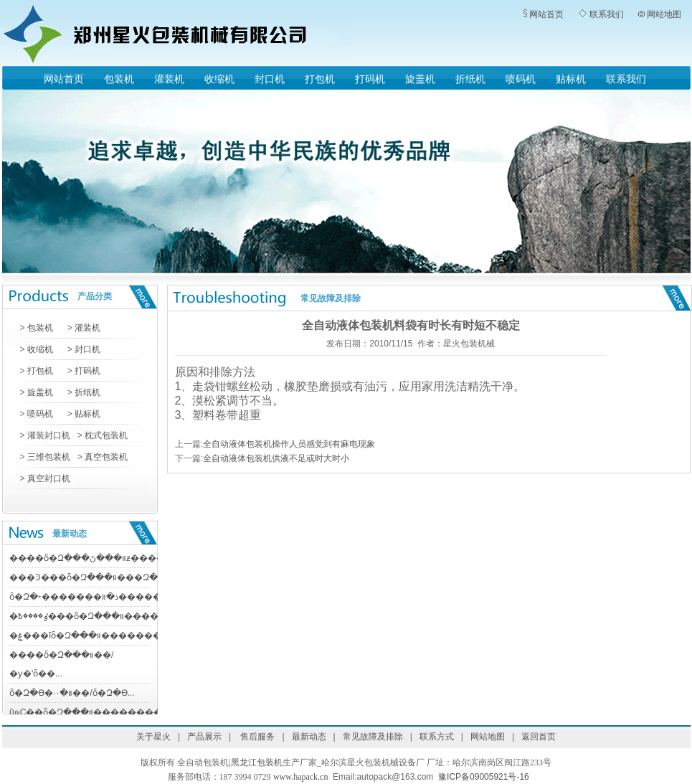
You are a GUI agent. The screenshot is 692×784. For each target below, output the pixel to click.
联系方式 (437, 737)
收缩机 (219, 79)
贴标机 (571, 79)
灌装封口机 (49, 435)
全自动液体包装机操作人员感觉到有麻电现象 (289, 444)
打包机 (320, 79)
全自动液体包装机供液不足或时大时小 (276, 458)
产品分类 (95, 296)
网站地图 (664, 14)
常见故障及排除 (331, 298)
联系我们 (607, 14)
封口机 (270, 79)
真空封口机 (48, 478)
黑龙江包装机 (257, 762)
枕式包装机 (106, 435)
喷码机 (521, 79)
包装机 (119, 79)
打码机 (370, 79)
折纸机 (470, 79)
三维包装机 (48, 457)
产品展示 (204, 737)
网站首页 (546, 14)
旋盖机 (420, 79)
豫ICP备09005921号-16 (484, 777)
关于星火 (153, 737)
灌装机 (169, 79)
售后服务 (256, 737)
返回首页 (539, 737)
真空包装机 (106, 457)
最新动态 (70, 534)
